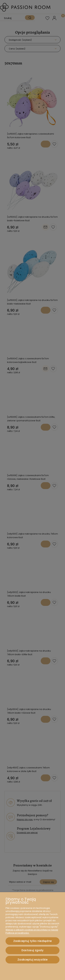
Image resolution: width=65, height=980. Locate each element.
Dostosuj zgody (32, 950)
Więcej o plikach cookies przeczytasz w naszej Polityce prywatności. (32, 931)
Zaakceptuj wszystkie (32, 960)
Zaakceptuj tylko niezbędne (33, 941)
